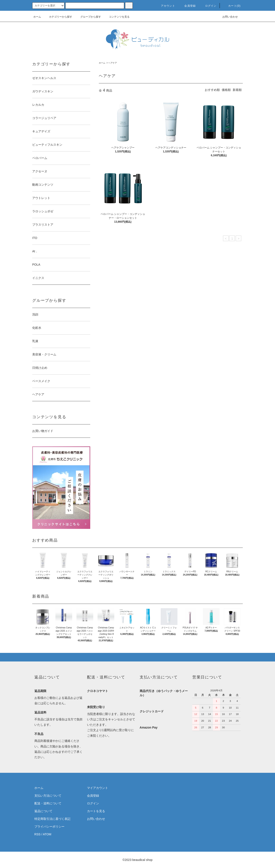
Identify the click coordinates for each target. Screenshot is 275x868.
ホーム (37, 17)
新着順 (237, 90)
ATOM (47, 834)
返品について (43, 811)
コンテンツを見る (117, 17)
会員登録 (187, 6)
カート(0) (232, 6)
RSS (37, 834)
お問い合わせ (228, 17)
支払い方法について (48, 796)
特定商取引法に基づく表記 (52, 819)
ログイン (208, 6)
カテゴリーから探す (58, 17)
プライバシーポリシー (49, 827)
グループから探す (88, 17)
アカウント (165, 6)
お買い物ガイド (43, 431)
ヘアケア (113, 63)
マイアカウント (98, 788)
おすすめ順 (212, 90)
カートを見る (96, 811)
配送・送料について (48, 803)
